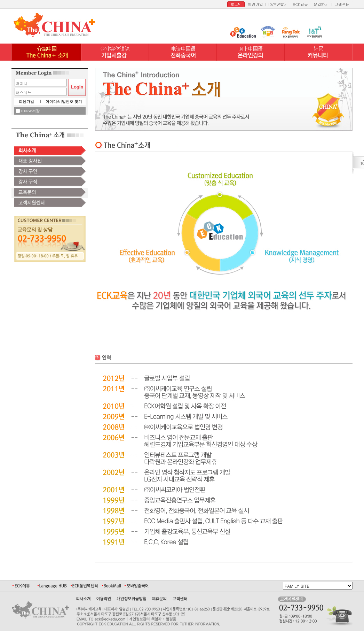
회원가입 (26, 101)
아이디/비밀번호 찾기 (64, 101)
